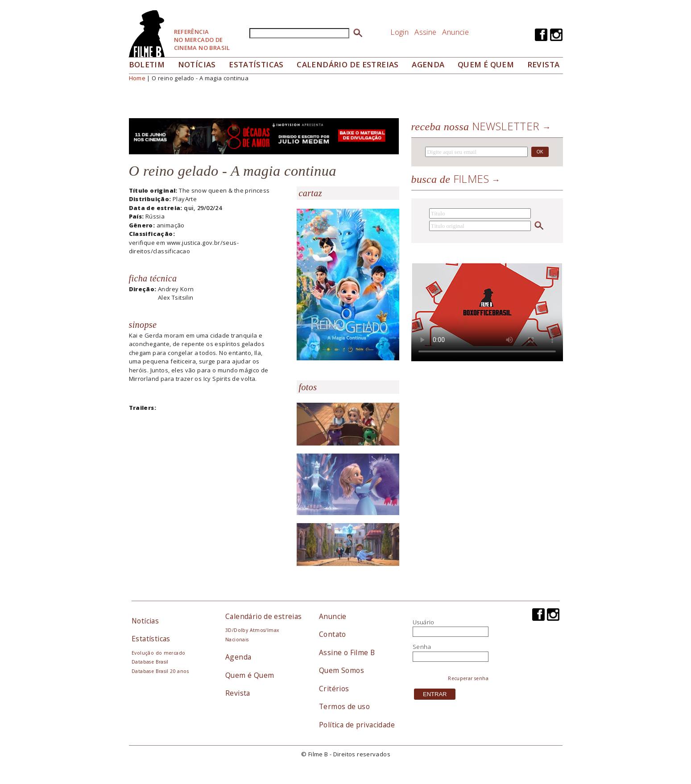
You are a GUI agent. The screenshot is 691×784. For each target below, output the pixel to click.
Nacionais (237, 640)
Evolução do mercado (158, 653)
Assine (425, 32)
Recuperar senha (468, 678)
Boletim (147, 64)
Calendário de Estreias (348, 64)
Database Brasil (150, 662)
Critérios (334, 689)
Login (399, 32)
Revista (544, 64)
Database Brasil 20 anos (160, 671)
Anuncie (455, 32)
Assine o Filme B (347, 652)
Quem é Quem (250, 675)
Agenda (428, 64)
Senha (422, 647)
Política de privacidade (357, 725)
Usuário (424, 622)
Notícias (197, 64)
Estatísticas (256, 64)
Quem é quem (486, 64)
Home (137, 78)
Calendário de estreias (264, 616)
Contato (333, 634)
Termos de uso (344, 706)
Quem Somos (341, 670)
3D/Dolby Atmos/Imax (252, 630)
